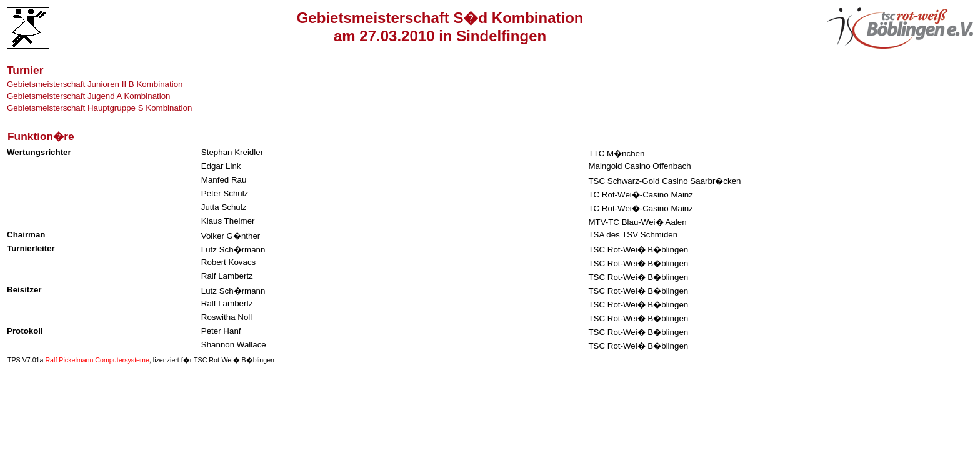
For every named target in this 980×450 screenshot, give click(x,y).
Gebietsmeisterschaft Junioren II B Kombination (95, 84)
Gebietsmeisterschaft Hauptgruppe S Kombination (99, 108)
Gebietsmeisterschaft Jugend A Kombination (89, 96)
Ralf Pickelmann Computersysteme (97, 360)
